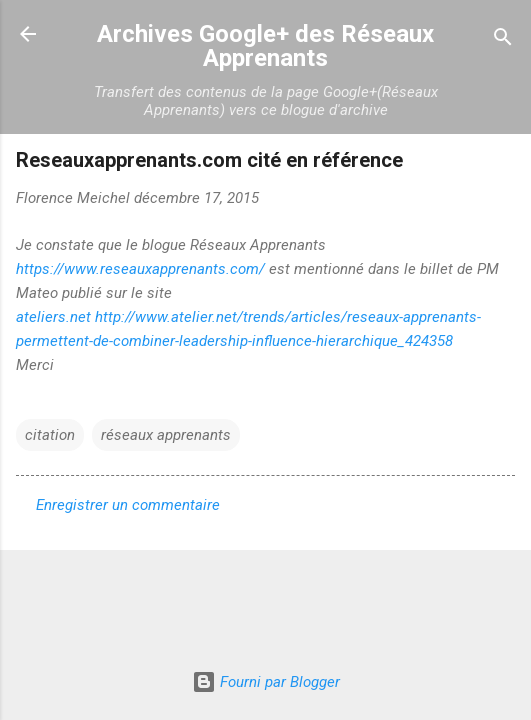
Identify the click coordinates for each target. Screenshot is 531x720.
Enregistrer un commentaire (128, 505)
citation (50, 435)
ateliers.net (53, 317)
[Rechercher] (503, 40)
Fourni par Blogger (266, 682)
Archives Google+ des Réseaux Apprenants (265, 46)
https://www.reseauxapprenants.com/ (140, 269)
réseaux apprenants (166, 435)
